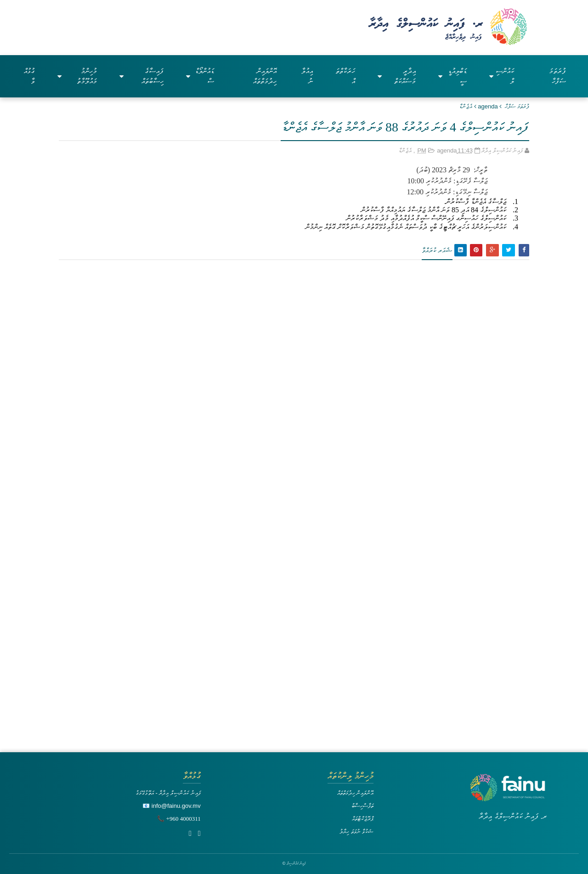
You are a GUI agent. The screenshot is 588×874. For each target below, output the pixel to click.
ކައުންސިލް (502, 76)
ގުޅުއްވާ (29, 76)
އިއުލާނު (307, 76)
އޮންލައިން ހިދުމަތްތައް (265, 76)
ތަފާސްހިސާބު (362, 806)
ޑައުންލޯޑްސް (200, 76)
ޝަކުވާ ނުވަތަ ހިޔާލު (356, 831)
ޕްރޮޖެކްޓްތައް (363, 819)
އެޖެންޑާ (466, 106)
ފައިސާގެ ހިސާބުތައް (141, 76)
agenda (488, 106)
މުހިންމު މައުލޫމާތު (77, 76)
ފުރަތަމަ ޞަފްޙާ (517, 106)
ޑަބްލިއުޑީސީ (452, 76)
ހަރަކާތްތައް (345, 76)
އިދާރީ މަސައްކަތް (397, 76)
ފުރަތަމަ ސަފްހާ (557, 76)
